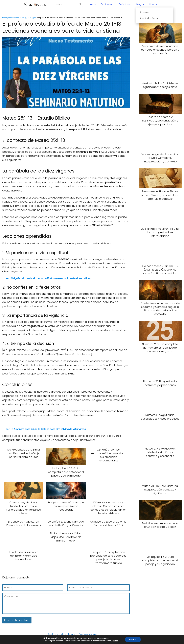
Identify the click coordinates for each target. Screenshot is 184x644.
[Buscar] (80, 4)
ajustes (115, 641)
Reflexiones (125, 4)
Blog (139, 4)
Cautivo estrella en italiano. (62, 634)
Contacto (155, 4)
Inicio (93, 4)
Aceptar (133, 639)
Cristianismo (107, 4)
